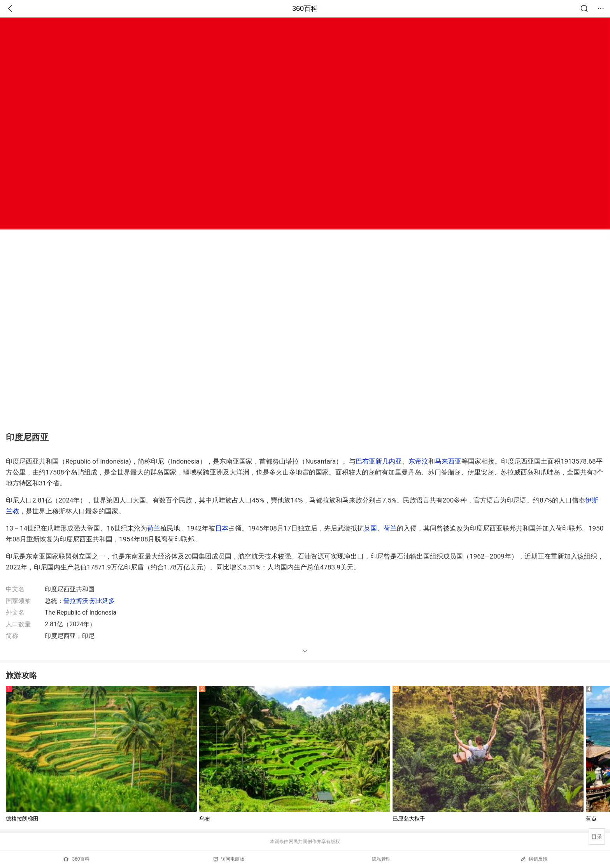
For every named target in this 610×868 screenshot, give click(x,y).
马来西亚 (448, 461)
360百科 (305, 9)
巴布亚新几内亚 (379, 461)
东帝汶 (418, 461)
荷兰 (154, 528)
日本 (222, 528)
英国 (370, 528)
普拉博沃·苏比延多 (89, 601)
